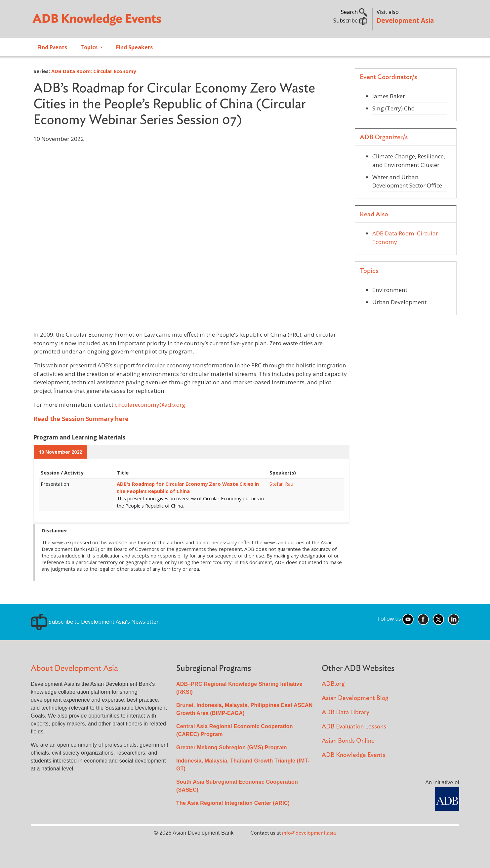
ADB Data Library (346, 712)
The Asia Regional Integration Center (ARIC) (233, 803)
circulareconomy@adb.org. (151, 405)
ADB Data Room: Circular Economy (94, 71)
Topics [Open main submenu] (90, 47)
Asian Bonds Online (348, 741)
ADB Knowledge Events (353, 755)
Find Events (52, 47)
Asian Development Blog (355, 698)
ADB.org (333, 684)
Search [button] (354, 12)
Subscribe (350, 21)
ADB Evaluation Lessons (354, 727)
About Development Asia (74, 668)
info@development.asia (309, 833)
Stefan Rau (281, 484)
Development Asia (405, 20)
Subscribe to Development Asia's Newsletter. (95, 622)
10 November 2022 (60, 452)
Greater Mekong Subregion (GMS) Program (232, 747)
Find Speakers (134, 47)
